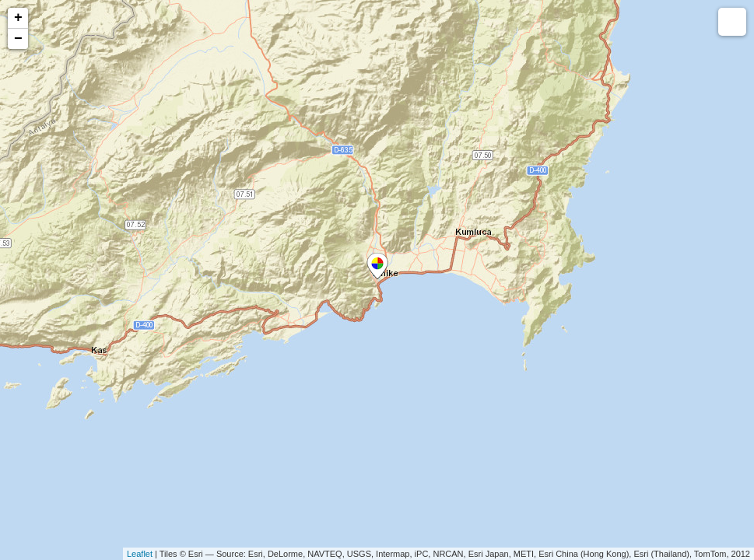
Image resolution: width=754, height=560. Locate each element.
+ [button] (18, 18)
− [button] (18, 39)
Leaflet (140, 554)
